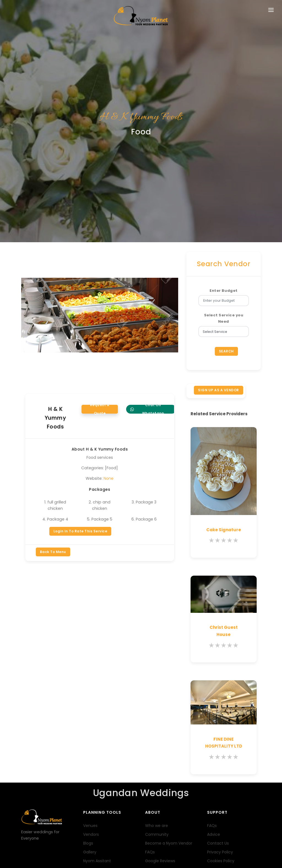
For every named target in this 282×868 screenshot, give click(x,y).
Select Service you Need (224, 175)
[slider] (224, 398)
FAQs (150, 709)
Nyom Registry (97, 735)
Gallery (90, 709)
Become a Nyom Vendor (169, 700)
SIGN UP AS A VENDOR (219, 247)
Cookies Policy (221, 718)
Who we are (157, 683)
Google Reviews (160, 718)
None (109, 336)
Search (226, 208)
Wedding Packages (101, 727)
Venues (90, 683)
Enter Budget (223, 148)
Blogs (88, 700)
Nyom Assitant (97, 718)
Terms (29, 853)
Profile (43, 853)
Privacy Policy (220, 709)
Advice (214, 691)
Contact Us (218, 700)
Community (157, 691)
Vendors (91, 691)
